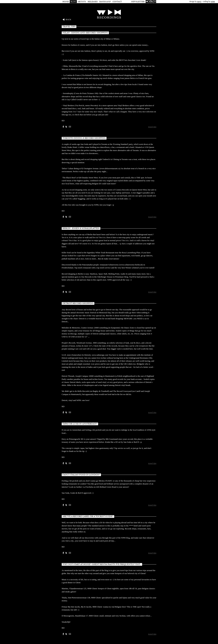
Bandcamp (105, 2)
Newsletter (138, 2)
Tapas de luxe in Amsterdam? (80, 424)
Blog (73, 2)
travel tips (152, 127)
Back (68, 20)
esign (213, 1)
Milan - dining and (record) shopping (85, 33)
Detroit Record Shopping (78, 303)
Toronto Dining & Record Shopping (84, 138)
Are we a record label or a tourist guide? (88, 516)
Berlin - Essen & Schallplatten (81, 228)
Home (66, 2)
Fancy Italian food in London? (81, 475)
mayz (199, 1)
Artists (82, 2)
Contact (117, 2)
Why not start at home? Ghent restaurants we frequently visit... (102, 564)
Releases (93, 2)
